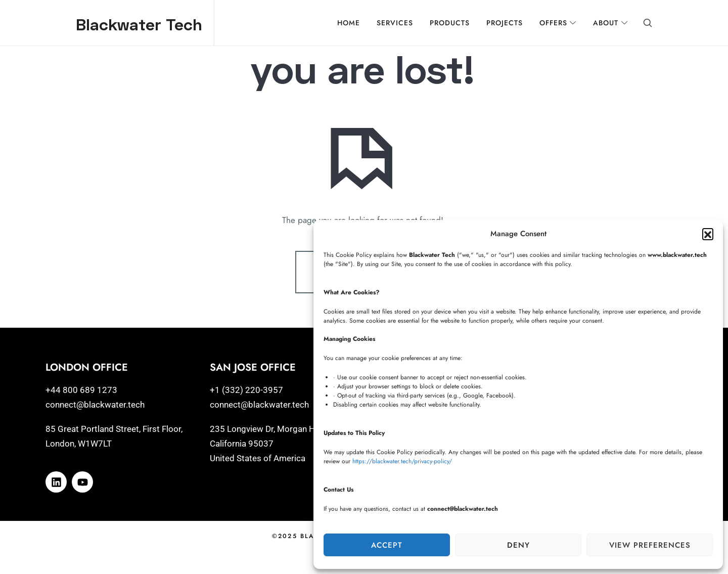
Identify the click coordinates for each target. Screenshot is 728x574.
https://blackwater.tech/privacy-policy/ (402, 461)
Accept (387, 545)
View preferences (650, 545)
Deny (518, 545)
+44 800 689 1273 (81, 402)
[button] (708, 234)
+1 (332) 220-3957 (246, 402)
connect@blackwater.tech (95, 417)
